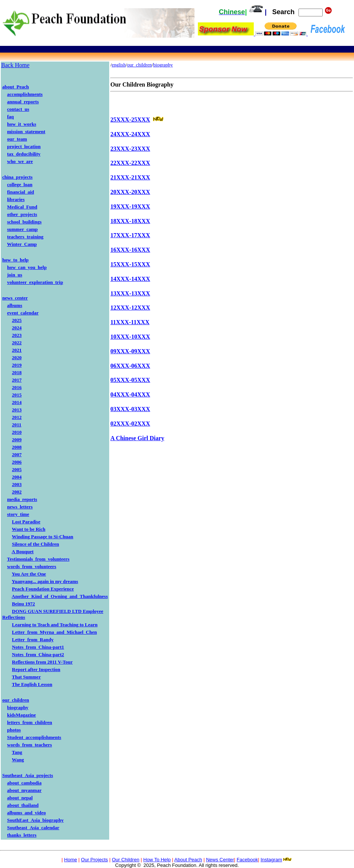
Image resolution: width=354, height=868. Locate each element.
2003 (17, 484)
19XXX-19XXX (130, 206)
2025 (17, 320)
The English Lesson (32, 684)
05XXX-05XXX (130, 380)
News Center (220, 860)
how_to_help (15, 260)
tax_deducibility (24, 154)
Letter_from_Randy (33, 640)
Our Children (126, 860)
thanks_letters (22, 835)
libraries (16, 199)
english (119, 65)
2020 (17, 358)
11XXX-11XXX (130, 322)
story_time (18, 514)
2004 (17, 477)
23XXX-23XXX (130, 149)
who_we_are (20, 161)
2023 (17, 335)
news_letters (20, 507)
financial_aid (20, 192)
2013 (17, 410)
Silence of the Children (36, 544)
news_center (15, 298)
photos (14, 730)
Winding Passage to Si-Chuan (43, 537)
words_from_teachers (29, 745)
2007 (17, 455)
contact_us (18, 109)
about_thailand (23, 805)
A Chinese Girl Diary (137, 438)
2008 (17, 447)
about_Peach (16, 87)
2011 (17, 425)
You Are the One (29, 574)
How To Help (157, 860)
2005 (17, 469)
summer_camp (22, 229)
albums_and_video (26, 813)
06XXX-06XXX (130, 366)
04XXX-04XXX (130, 394)
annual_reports (23, 102)
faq (10, 117)
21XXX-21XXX (130, 177)
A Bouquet (23, 551)
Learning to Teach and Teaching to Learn (55, 625)
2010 (17, 432)
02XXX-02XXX (130, 424)
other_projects (22, 214)
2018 (17, 372)
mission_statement (26, 131)
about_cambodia (24, 783)
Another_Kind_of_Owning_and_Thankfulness (60, 596)
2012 (17, 417)
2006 (17, 462)
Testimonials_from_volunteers (38, 559)
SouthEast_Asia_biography (35, 820)
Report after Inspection (36, 669)
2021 (17, 350)
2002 (17, 492)
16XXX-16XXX (130, 250)
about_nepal (20, 798)
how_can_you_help (27, 267)
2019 (17, 365)
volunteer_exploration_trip (35, 282)
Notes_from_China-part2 (38, 654)
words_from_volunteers (32, 566)
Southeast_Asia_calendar (33, 828)
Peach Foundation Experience (43, 589)
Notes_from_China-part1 (38, 647)
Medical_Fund (22, 207)
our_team (17, 139)
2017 (17, 380)
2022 (17, 343)
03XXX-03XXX (130, 409)
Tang (17, 752)
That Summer (26, 677)
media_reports (22, 499)
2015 (17, 395)
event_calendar (23, 313)
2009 (17, 440)
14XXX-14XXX (130, 279)
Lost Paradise (26, 522)
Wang (18, 760)
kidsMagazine (21, 715)
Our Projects (94, 860)
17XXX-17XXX (130, 235)
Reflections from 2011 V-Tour (42, 662)
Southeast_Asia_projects (28, 775)
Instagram (271, 860)
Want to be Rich (29, 529)
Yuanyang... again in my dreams (45, 581)
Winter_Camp (22, 244)
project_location (24, 146)
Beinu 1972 (23, 604)
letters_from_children (30, 722)
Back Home (15, 65)
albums (15, 305)
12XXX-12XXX (130, 308)
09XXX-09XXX (130, 351)
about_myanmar (24, 790)
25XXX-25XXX (130, 120)
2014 (17, 402)
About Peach (188, 860)
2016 (17, 387)
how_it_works (22, 124)
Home (71, 860)
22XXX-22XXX (130, 163)
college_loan (20, 184)
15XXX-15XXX (130, 264)
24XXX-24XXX (130, 134)
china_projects (17, 177)
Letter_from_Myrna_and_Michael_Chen (54, 632)
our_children (16, 700)
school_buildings (24, 222)
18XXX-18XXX (130, 221)
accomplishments (25, 94)
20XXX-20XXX (130, 192)
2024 (17, 328)
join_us (15, 275)
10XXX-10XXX (130, 337)
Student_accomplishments (34, 737)
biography (18, 707)
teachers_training (25, 237)
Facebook (247, 860)
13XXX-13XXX (130, 293)
